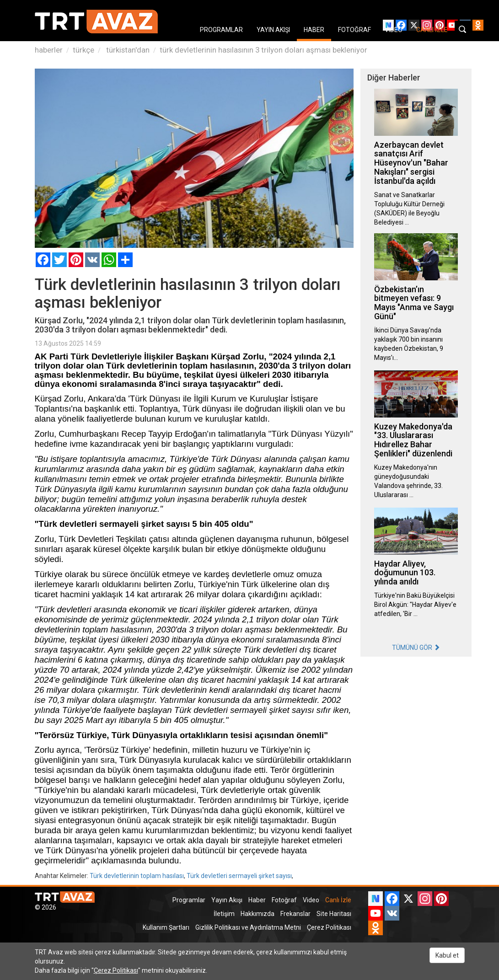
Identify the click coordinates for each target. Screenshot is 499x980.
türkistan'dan (127, 50)
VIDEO (394, 30)
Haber (257, 900)
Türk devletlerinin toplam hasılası (137, 876)
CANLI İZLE (432, 30)
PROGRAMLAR (221, 30)
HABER (314, 30)
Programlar (189, 900)
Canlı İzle (338, 900)
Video (311, 900)
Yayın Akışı (227, 900)
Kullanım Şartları (166, 927)
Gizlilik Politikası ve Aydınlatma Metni (248, 927)
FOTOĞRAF (354, 30)
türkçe (83, 50)
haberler (49, 50)
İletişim (224, 914)
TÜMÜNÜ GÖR (416, 648)
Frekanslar (295, 914)
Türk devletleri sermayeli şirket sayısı (239, 876)
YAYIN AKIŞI (273, 30)
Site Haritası (334, 914)
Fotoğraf (284, 900)
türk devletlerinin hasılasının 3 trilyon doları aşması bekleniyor (263, 50)
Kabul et (447, 955)
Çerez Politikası (329, 927)
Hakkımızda (258, 914)
